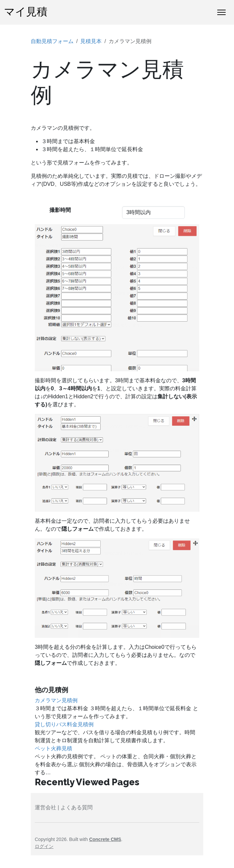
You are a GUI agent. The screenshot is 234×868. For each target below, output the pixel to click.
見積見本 (91, 41)
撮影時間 (60, 210)
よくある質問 (77, 807)
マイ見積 (26, 12)
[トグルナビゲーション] (221, 12)
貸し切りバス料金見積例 (64, 724)
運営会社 (45, 807)
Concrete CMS (105, 839)
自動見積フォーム (52, 41)
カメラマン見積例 (56, 700)
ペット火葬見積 (53, 748)
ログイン (44, 846)
